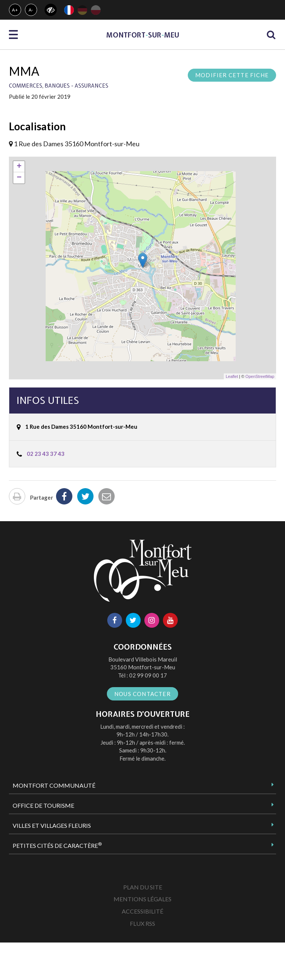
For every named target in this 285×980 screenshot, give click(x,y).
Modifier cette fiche (232, 75)
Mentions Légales (142, 899)
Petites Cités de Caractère (57, 845)
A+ (15, 10)
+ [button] (19, 167)
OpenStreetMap (260, 376)
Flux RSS (142, 923)
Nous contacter (142, 694)
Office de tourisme (43, 805)
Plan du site (143, 887)
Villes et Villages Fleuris (52, 825)
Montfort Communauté (54, 785)
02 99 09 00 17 (148, 675)
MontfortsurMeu (143, 35)
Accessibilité (142, 911)
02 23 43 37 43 (46, 454)
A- (31, 10)
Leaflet (232, 376)
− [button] (19, 178)
